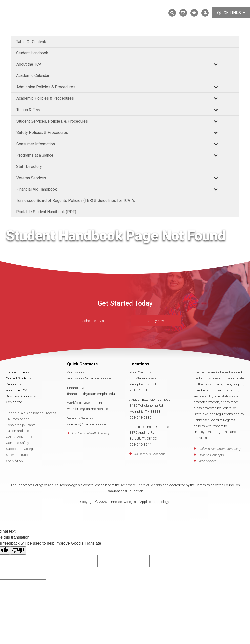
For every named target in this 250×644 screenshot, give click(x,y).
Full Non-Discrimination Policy (220, 449)
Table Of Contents (32, 42)
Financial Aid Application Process (31, 413)
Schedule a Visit (94, 321)
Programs (14, 384)
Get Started (14, 402)
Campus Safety (17, 443)
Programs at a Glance (35, 155)
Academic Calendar (33, 76)
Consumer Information (36, 144)
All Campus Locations (150, 454)
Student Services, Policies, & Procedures (52, 121)
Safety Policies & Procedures (42, 133)
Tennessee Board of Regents (141, 485)
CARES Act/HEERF (20, 437)
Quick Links (231, 13)
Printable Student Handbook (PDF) (46, 212)
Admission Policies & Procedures (46, 87)
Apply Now (156, 321)
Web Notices (208, 461)
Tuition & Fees (29, 110)
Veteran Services (31, 178)
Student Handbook (32, 53)
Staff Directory (29, 167)
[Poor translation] (18, 551)
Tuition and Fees (18, 431)
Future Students (18, 372)
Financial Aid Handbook (37, 189)
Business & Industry (21, 396)
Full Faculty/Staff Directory (91, 433)
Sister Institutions (19, 455)
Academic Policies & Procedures (45, 98)
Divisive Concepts (211, 455)
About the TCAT (30, 64)
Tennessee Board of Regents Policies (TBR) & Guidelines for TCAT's (76, 200)
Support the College (20, 449)
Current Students (19, 378)
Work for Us (15, 460)
